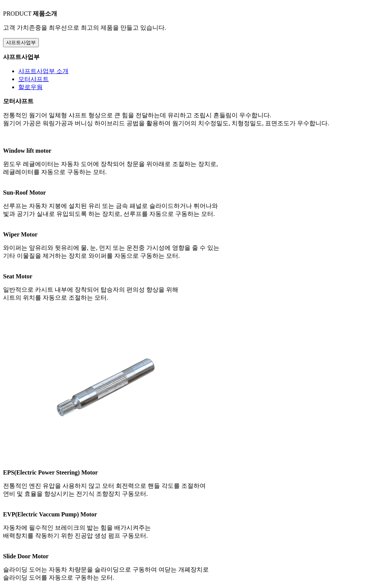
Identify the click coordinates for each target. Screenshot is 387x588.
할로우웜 (30, 87)
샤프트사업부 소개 (43, 71)
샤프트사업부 (21, 42)
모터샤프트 (34, 79)
